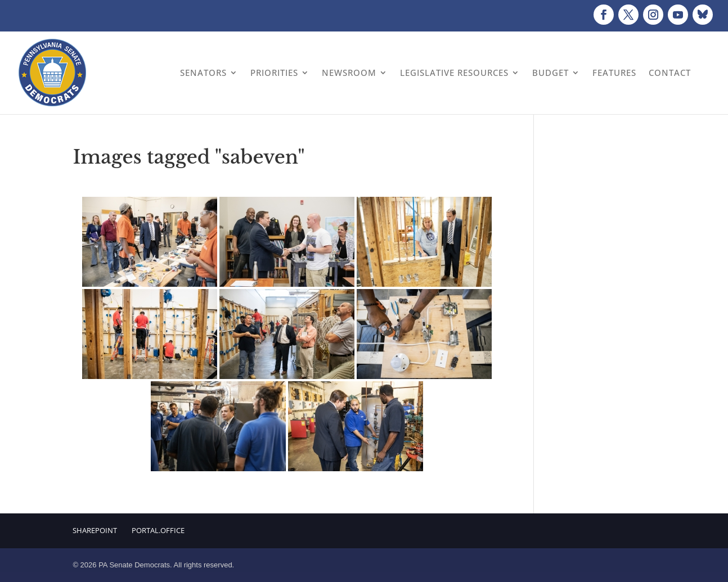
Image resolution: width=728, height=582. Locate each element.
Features (614, 73)
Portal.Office (158, 530)
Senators (203, 73)
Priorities (274, 73)
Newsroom (349, 73)
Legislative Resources (454, 73)
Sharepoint (95, 530)
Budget (551, 73)
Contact (670, 73)
